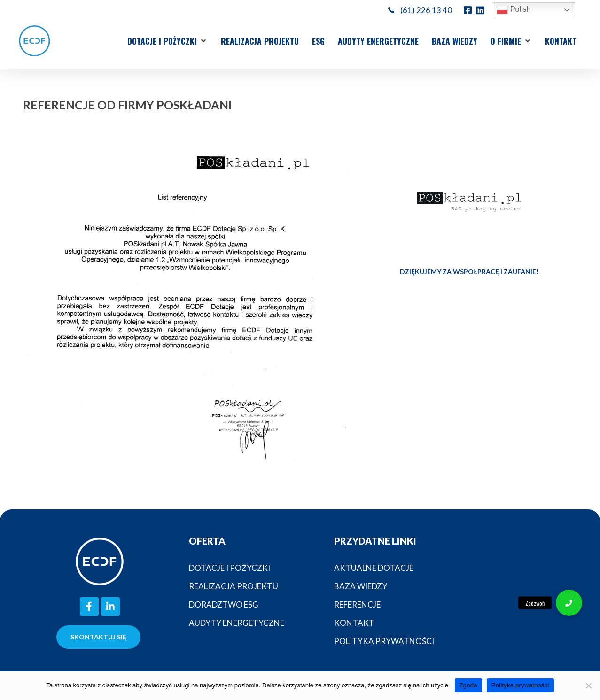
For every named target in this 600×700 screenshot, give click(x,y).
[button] (168, 41)
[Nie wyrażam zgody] (588, 685)
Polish (514, 10)
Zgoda (468, 685)
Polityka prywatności (520, 685)
